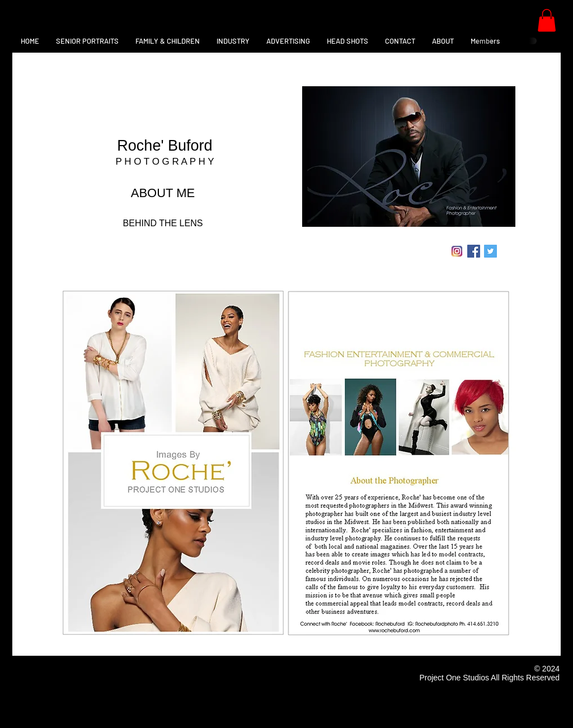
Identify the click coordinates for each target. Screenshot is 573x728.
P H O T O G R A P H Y (165, 162)
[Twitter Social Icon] (490, 251)
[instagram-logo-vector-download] (457, 251)
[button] (547, 20)
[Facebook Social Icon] (474, 251)
